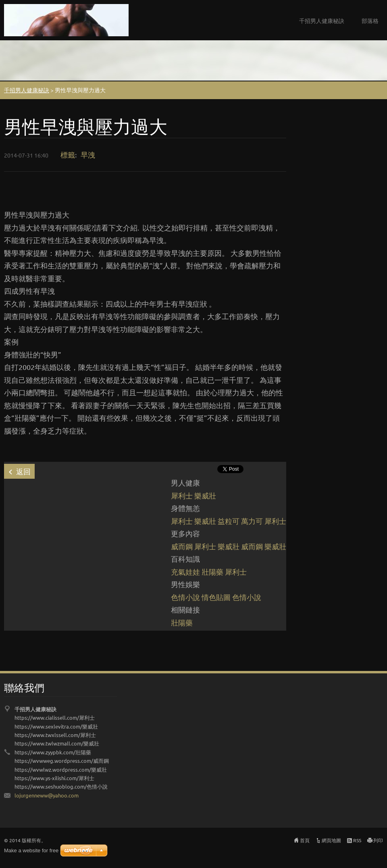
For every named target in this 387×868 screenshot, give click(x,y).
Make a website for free (31, 850)
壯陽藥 (212, 572)
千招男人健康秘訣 (322, 21)
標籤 (68, 155)
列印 (378, 840)
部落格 (370, 21)
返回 (23, 471)
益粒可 (229, 521)
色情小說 (185, 597)
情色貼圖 (216, 597)
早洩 (88, 155)
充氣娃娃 (185, 572)
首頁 (305, 840)
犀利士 (182, 495)
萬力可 (252, 521)
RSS (357, 840)
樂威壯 (205, 495)
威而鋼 (182, 546)
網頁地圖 (331, 840)
